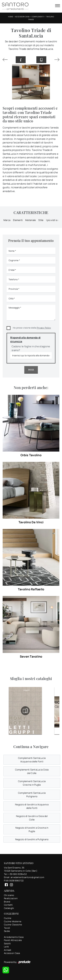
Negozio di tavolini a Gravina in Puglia (32, 829)
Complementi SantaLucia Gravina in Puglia (32, 783)
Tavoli (7, 928)
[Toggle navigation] (58, 6)
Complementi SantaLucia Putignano (32, 795)
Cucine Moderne (13, 921)
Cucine (8, 918)
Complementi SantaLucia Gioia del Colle (32, 771)
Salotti (7, 943)
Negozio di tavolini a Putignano (32, 839)
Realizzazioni (11, 898)
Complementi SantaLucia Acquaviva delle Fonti (32, 760)
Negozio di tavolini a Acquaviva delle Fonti (32, 806)
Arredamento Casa (14, 937)
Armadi (8, 950)
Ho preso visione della (32, 328)
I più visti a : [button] (52, 220)
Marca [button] (7, 220)
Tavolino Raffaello (31, 589)
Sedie (7, 931)
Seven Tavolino (31, 656)
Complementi (38, 17)
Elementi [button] (18, 220)
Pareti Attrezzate (13, 940)
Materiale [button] (31, 220)
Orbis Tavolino (31, 455)
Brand (7, 902)
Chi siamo (9, 895)
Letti (6, 947)
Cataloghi (9, 908)
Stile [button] (41, 220)
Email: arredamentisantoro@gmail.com (24, 877)
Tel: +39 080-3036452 (15, 874)
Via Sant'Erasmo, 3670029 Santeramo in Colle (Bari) (21, 869)
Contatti (8, 905)
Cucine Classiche (13, 925)
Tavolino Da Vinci (31, 522)
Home (11, 17)
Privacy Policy (44, 328)
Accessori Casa (22, 17)
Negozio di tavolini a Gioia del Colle (32, 818)
